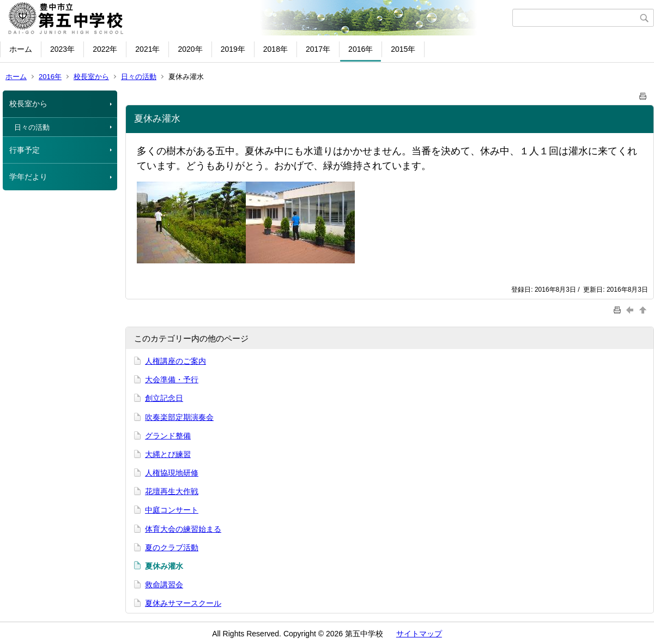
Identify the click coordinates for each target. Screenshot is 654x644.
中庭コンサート (172, 510)
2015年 (403, 49)
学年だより (28, 177)
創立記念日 (164, 398)
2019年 (233, 49)
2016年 (361, 49)
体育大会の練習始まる (183, 529)
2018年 (275, 49)
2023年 (62, 49)
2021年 (147, 49)
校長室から (91, 77)
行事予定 (25, 150)
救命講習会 (164, 585)
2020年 (190, 49)
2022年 (105, 49)
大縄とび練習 (168, 454)
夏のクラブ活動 (172, 547)
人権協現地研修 (172, 473)
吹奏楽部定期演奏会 (179, 417)
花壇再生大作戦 (172, 491)
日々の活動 (139, 77)
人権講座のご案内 (175, 361)
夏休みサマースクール (183, 603)
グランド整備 (168, 436)
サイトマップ (419, 634)
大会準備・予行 (172, 380)
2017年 (318, 49)
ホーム (21, 49)
